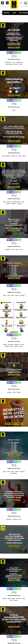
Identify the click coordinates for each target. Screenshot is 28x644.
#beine (13, 599)
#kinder (5, 599)
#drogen (9, 392)
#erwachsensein (16, 202)
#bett (9, 599)
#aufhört (22, 295)
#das (9, 295)
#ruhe (14, 62)
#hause (9, 202)
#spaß (5, 345)
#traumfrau (14, 156)
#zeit (5, 202)
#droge (19, 392)
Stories (14, 13)
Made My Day (7, 13)
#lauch (22, 345)
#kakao (8, 204)
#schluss (15, 519)
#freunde (10, 345)
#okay (21, 346)
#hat (11, 600)
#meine (16, 346)
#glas (17, 250)
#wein (13, 250)
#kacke (7, 346)
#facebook (17, 345)
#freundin (9, 519)
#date (4, 156)
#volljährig (14, 473)
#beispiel (8, 250)
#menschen (8, 62)
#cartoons (14, 204)
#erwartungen (9, 64)
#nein (21, 64)
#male (24, 156)
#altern (17, 295)
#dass (5, 295)
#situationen (20, 62)
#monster (19, 599)
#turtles (20, 204)
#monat (16, 64)
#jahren (8, 156)
